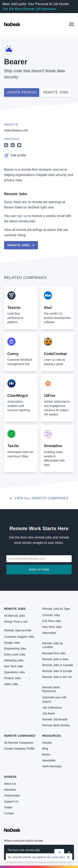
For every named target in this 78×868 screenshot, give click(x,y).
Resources (52, 736)
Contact (9, 813)
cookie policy (58, 857)
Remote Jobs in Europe (57, 671)
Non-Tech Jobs (14, 666)
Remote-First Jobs (54, 653)
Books (46, 754)
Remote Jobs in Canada (58, 665)
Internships (49, 633)
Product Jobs (12, 678)
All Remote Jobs (14, 616)
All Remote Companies (19, 743)
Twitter (8, 807)
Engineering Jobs (15, 649)
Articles (47, 743)
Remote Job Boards (55, 719)
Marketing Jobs (14, 660)
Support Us (11, 801)
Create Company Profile (19, 749)
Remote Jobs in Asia (55, 659)
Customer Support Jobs (19, 637)
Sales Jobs (11, 684)
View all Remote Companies (39, 498)
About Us (10, 784)
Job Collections (52, 708)
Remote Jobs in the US (57, 677)
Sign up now (39, 570)
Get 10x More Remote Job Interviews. (30, 9)
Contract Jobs (51, 615)
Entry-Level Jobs (15, 654)
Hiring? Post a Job (16, 622)
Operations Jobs (14, 672)
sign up (22, 216)
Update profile (22, 92)
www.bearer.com (16, 130)
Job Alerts (48, 713)
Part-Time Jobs (52, 627)
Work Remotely (52, 766)
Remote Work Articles (56, 725)
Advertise (10, 790)
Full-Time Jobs (52, 621)
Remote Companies (20, 736)
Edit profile (15, 155)
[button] (71, 24)
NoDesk (10, 777)
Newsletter (49, 760)
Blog (45, 749)
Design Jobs (12, 643)
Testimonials (12, 796)
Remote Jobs (16, 194)
